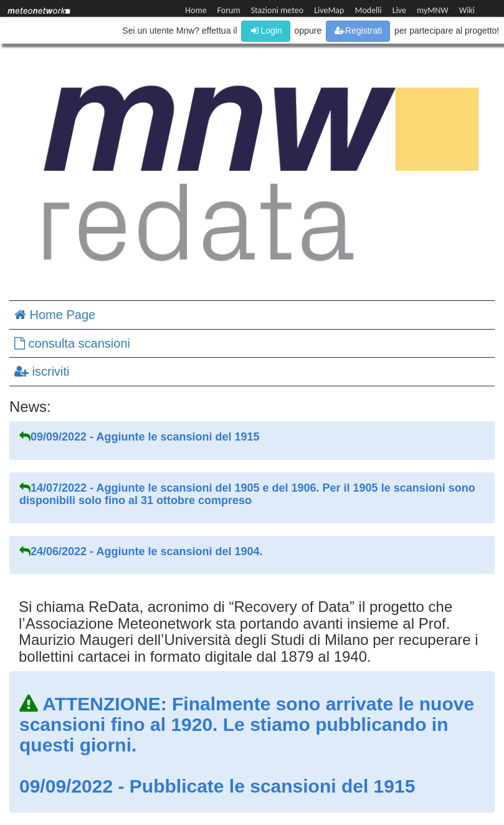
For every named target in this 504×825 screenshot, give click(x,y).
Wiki (467, 10)
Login (265, 31)
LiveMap (329, 10)
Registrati (358, 31)
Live (399, 10)
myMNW (433, 10)
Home (196, 10)
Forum (229, 10)
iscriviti (42, 371)
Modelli (368, 10)
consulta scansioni (72, 343)
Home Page (55, 315)
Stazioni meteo (277, 10)
